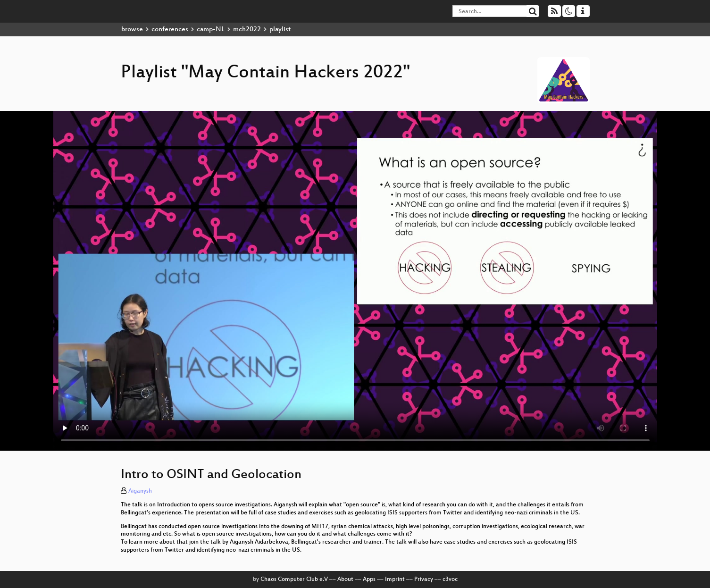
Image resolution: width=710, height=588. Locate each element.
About (345, 580)
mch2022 (247, 29)
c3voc (450, 580)
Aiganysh (140, 491)
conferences (170, 29)
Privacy (424, 580)
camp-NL (211, 29)
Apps (369, 580)
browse (132, 29)
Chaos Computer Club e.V (294, 580)
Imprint (395, 580)
